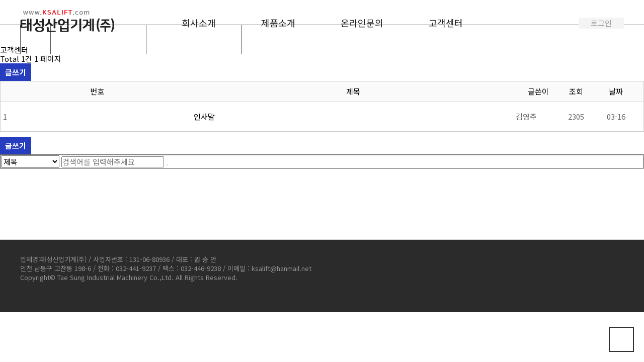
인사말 (204, 116)
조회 (576, 91)
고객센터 (446, 23)
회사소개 (199, 23)
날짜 (616, 91)
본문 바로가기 (0, 0)
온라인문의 (362, 23)
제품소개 (278, 23)
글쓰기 (16, 72)
